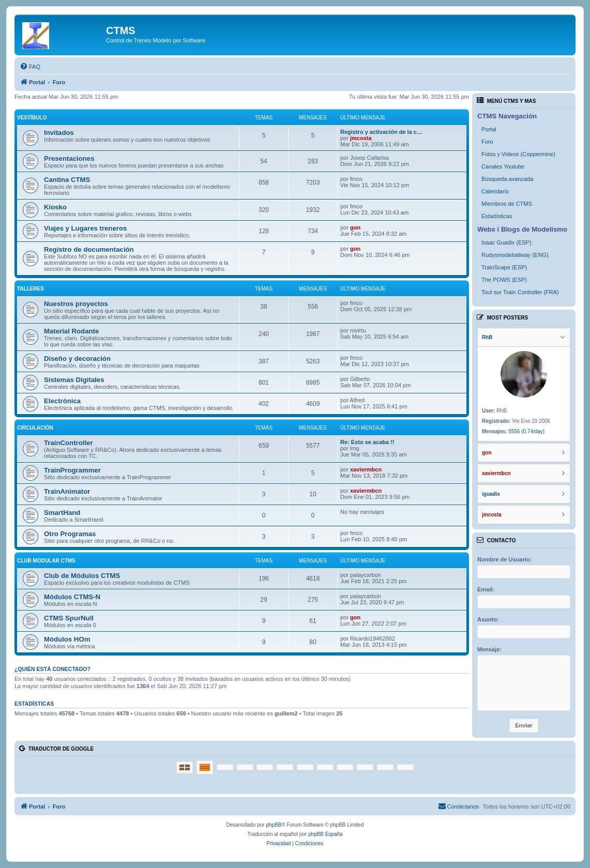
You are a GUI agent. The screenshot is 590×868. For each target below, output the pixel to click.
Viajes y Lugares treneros (85, 228)
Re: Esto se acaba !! (367, 442)
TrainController (69, 443)
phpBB (274, 825)
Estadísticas (497, 216)
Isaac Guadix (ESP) (506, 242)
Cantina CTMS (67, 180)
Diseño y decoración (77, 359)
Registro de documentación (89, 249)
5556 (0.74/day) (526, 431)
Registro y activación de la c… (381, 132)
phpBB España (326, 834)
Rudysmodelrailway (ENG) (515, 255)
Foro (487, 142)
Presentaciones (69, 158)
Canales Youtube (503, 166)
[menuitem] (30, 67)
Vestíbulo (32, 118)
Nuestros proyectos (76, 304)
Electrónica (62, 401)
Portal (489, 129)
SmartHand (62, 513)
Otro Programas (70, 534)
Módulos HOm (67, 639)
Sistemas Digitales (74, 380)
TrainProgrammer (72, 470)
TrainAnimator (67, 491)
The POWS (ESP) (504, 280)
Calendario (495, 191)
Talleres (31, 289)
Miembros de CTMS (507, 204)
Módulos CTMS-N (72, 597)
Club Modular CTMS (46, 561)
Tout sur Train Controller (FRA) (520, 292)
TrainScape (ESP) (504, 267)
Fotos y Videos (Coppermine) (518, 154)
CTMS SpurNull (69, 618)
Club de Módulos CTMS (82, 576)
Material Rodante (71, 331)
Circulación (35, 428)
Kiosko (55, 207)
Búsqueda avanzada (507, 179)
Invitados (59, 133)
